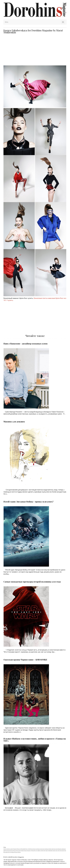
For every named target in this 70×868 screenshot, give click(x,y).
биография (23, 849)
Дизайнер (15, 849)
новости (39, 850)
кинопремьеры (59, 849)
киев (52, 849)
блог (26, 849)
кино (54, 849)
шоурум (19, 852)
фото (15, 852)
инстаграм (42, 849)
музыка (25, 850)
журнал (34, 849)
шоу (17, 852)
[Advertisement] (35, 49)
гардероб (29, 849)
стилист (54, 850)
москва (22, 850)
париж (42, 850)
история (50, 849)
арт (20, 849)
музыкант (29, 850)
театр (9, 852)
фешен (13, 852)
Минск (18, 849)
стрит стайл (62, 850)
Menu (7, 22)
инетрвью (38, 849)
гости (32, 849)
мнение (8, 850)
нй (37, 850)
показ (47, 850)
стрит (59, 850)
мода (11, 850)
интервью (46, 849)
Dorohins (5, 849)
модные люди (18, 850)
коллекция (64, 849)
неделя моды (33, 850)
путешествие (50, 850)
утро (11, 852)
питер (44, 850)
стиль (56, 850)
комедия (5, 850)
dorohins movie (10, 849)
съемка (6, 852)
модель (14, 850)
